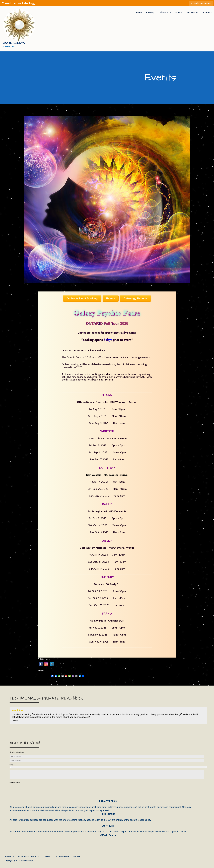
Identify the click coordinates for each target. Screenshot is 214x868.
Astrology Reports (28, 857)
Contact (208, 12)
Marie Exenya (14, 43)
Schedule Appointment (201, 3)
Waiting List (165, 12)
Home (139, 12)
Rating (11, 765)
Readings (151, 12)
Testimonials (193, 12)
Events (179, 12)
